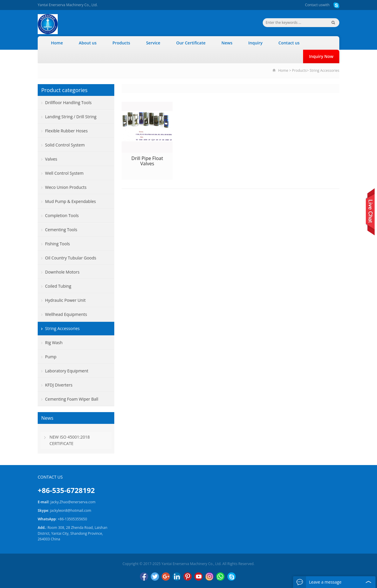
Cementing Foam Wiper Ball (72, 399)
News (227, 43)
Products (121, 43)
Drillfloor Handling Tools (68, 103)
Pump (51, 357)
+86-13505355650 (72, 519)
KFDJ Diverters (59, 385)
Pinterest (188, 577)
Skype (232, 577)
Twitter (155, 577)
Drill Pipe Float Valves (147, 161)
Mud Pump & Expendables (70, 201)
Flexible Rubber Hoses (66, 131)
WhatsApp (220, 577)
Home (57, 43)
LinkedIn (177, 577)
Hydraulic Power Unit (65, 300)
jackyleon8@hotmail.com (71, 510)
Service (153, 43)
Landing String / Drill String (71, 117)
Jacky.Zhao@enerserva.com (73, 502)
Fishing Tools (57, 244)
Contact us (314, 5)
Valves (51, 159)
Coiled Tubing (58, 286)
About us (88, 43)
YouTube (199, 577)
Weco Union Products (66, 187)
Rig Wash (54, 343)
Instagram (209, 577)
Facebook (144, 577)
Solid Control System (65, 145)
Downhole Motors (62, 272)
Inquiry (255, 43)
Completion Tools (62, 215)
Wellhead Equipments (66, 314)
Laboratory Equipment (67, 371)
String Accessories (324, 70)
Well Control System (64, 173)
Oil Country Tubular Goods (71, 258)
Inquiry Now (321, 56)
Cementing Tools (61, 230)
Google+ (166, 577)
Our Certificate (191, 43)
